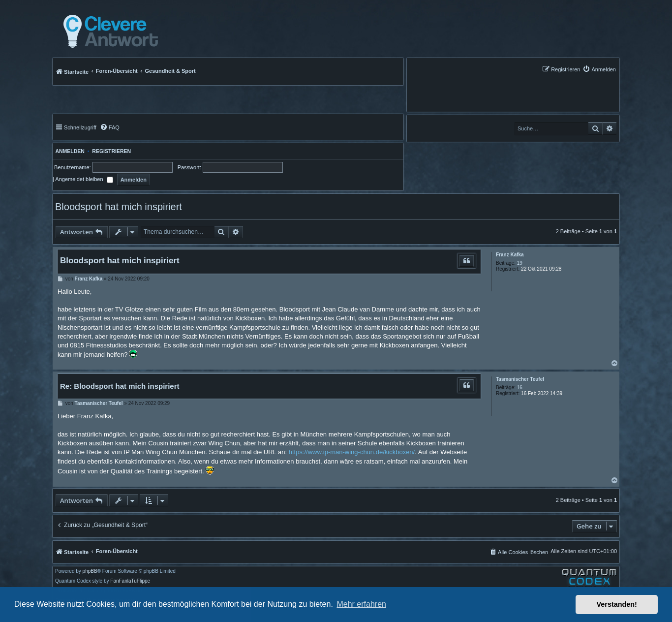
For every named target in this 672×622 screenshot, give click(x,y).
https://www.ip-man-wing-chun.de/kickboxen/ (352, 452)
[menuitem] (599, 69)
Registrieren (111, 151)
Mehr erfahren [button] (361, 604)
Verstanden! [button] (617, 604)
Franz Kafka (510, 255)
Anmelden (69, 151)
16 (520, 388)
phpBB (90, 571)
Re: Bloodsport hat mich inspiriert (120, 386)
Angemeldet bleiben (84, 179)
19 (520, 263)
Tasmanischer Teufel (520, 379)
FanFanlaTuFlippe (130, 581)
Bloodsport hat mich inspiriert (119, 207)
